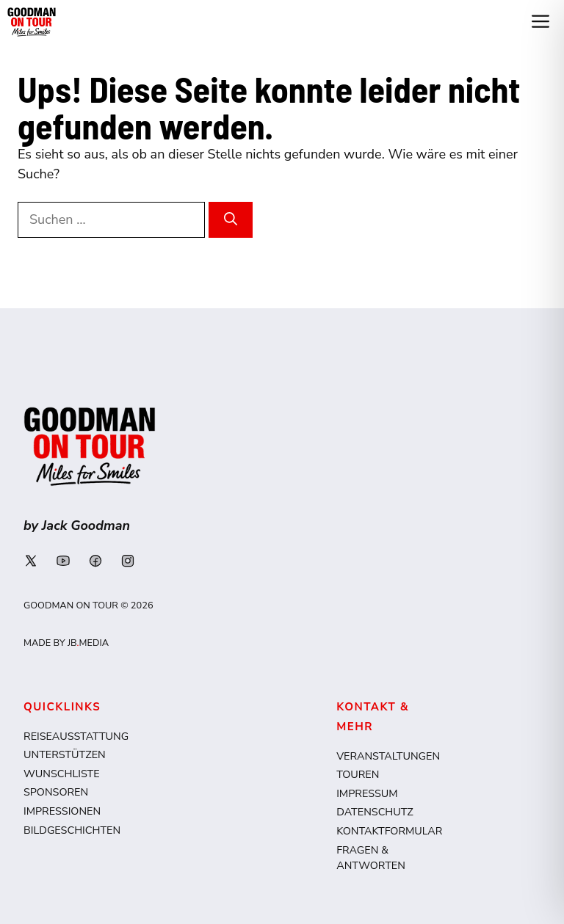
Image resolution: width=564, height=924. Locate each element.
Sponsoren (56, 792)
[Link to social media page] (31, 561)
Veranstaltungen (388, 756)
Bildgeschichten (72, 830)
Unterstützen (65, 754)
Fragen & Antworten (371, 858)
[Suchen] (231, 220)
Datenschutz (375, 812)
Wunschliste (62, 774)
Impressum (367, 793)
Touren (358, 774)
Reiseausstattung (76, 736)
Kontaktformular (389, 831)
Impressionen (62, 811)
